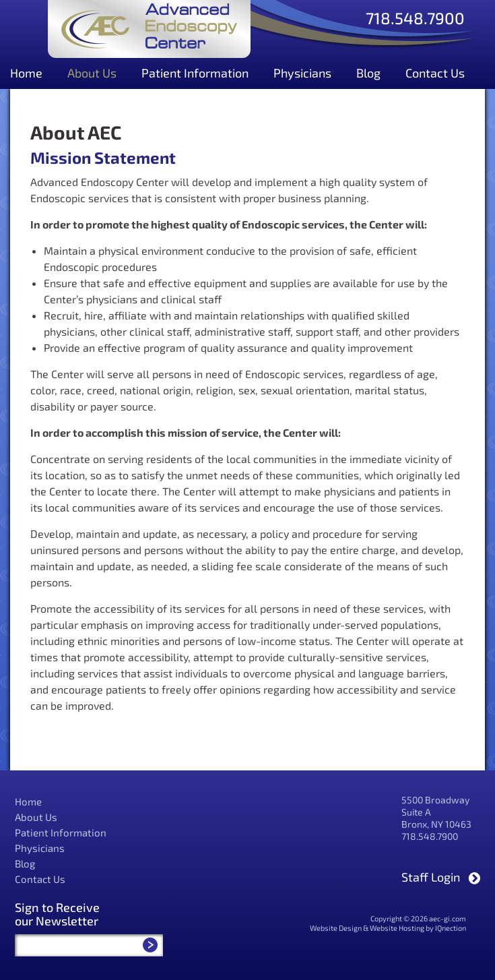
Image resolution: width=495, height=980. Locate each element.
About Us (92, 73)
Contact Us (435, 73)
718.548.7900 (415, 17)
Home (26, 73)
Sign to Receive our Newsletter (57, 914)
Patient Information (195, 73)
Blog (368, 73)
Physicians (302, 73)
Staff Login (431, 877)
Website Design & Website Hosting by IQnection (388, 928)
